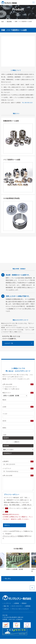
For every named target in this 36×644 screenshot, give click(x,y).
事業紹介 (24, 603)
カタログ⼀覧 (9, 343)
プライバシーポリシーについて (20, 609)
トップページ (7, 603)
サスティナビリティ (17, 606)
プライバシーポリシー (9, 536)
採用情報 (28, 606)
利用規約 (21, 536)
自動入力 (17, 442)
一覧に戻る (7, 579)
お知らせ (6, 609)
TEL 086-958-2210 (27, 103)
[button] (34, 3)
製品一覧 (6, 606)
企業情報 (16, 603)
